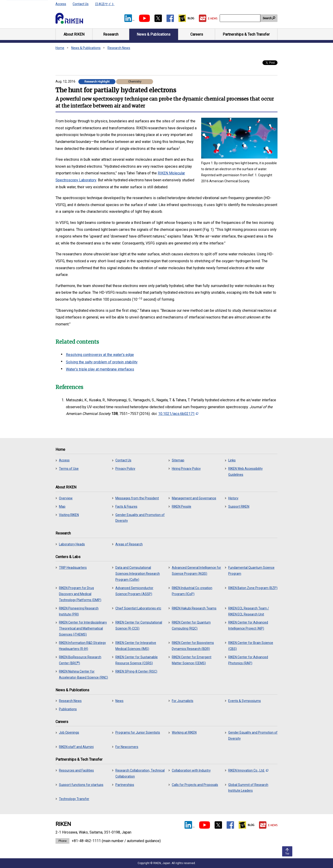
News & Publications (86, 48)
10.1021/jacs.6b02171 (178, 414)
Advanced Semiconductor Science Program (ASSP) (134, 591)
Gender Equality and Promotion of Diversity (140, 518)
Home (60, 48)
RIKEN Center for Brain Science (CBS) (251, 646)
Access (61, 4)
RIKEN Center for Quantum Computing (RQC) (191, 625)
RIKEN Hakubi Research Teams (194, 608)
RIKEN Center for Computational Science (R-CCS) (139, 625)
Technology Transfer (74, 799)
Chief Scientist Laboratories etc (138, 608)
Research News (119, 48)
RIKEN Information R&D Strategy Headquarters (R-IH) (82, 646)
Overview (66, 498)
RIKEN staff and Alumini (76, 747)
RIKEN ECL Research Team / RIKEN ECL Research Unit (249, 611)
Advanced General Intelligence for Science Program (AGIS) (196, 571)
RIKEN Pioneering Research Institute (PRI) (79, 611)
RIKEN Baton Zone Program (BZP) (253, 588)
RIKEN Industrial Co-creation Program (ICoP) (192, 591)
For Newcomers (127, 747)
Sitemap (178, 460)
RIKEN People (182, 507)
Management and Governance (194, 498)
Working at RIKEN (184, 732)
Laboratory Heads (72, 544)
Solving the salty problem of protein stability (102, 362)
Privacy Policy (125, 469)
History (233, 498)
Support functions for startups (81, 785)
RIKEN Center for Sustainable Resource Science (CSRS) (137, 660)
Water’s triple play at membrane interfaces (100, 369)
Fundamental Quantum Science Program (251, 571)
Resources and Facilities (76, 770)
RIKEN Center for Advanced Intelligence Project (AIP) (248, 625)
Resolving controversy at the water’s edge (100, 355)
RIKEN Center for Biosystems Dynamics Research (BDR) (193, 646)
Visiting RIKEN (69, 515)
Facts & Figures (126, 507)
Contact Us (81, 4)
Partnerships (125, 785)
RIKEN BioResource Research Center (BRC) (80, 660)
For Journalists (183, 701)
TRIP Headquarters (73, 568)
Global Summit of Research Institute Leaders (248, 788)
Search (267, 18)
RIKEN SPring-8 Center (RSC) (136, 671)
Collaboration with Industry (191, 770)
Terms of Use (69, 469)
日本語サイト (105, 4)
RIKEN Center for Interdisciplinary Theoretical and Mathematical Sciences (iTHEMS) (83, 628)
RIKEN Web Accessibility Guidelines (245, 472)
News (119, 701)
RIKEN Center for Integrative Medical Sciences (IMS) (136, 646)
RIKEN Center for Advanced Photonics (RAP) (248, 660)
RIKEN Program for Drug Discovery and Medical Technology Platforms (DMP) (80, 594)
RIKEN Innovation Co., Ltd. (248, 770)
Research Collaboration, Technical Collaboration (140, 773)
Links (232, 460)
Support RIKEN (239, 507)
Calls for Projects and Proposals (195, 785)
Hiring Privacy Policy (186, 469)
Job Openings (69, 732)
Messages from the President (137, 498)
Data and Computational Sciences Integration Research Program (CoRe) (138, 574)
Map (62, 507)
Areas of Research (129, 544)
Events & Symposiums (245, 701)
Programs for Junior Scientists (138, 732)
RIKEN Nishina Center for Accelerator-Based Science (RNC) (83, 674)
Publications (68, 709)
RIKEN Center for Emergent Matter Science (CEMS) (192, 660)
